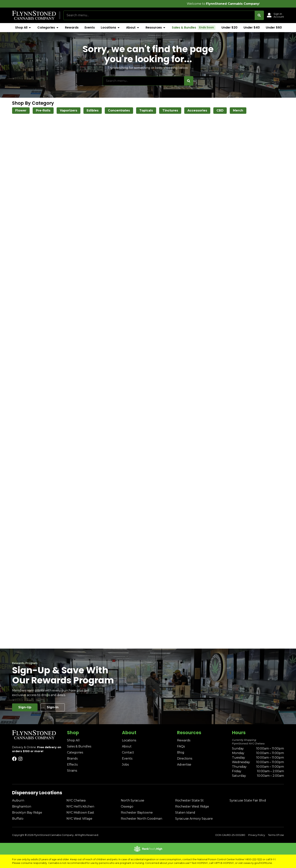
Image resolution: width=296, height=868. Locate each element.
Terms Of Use (276, 835)
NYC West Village (79, 819)
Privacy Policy (257, 835)
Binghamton (22, 806)
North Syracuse (133, 800)
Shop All (73, 740)
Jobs (125, 765)
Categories (75, 752)
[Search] (259, 15)
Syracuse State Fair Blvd (248, 800)
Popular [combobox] (272, 124)
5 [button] (179, 555)
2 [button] (157, 555)
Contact (128, 752)
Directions (185, 758)
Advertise (184, 765)
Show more (20, 181)
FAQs (181, 746)
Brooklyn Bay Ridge (27, 813)
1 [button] (150, 555)
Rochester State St (189, 800)
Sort (269, 120)
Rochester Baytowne (137, 813)
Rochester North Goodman (141, 819)
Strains (72, 771)
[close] (178, 9)
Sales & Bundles (79, 746)
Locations (129, 740)
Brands (72, 758)
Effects (72, 765)
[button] (79, 15)
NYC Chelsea (76, 800)
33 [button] (193, 555)
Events (127, 758)
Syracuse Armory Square (194, 819)
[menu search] (33, 127)
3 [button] (164, 555)
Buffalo (18, 819)
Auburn (18, 800)
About (127, 746)
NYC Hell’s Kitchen (80, 806)
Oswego (127, 806)
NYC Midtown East (80, 813)
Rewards (184, 740)
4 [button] (172, 555)
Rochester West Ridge (192, 806)
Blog (181, 752)
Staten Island (185, 813)
